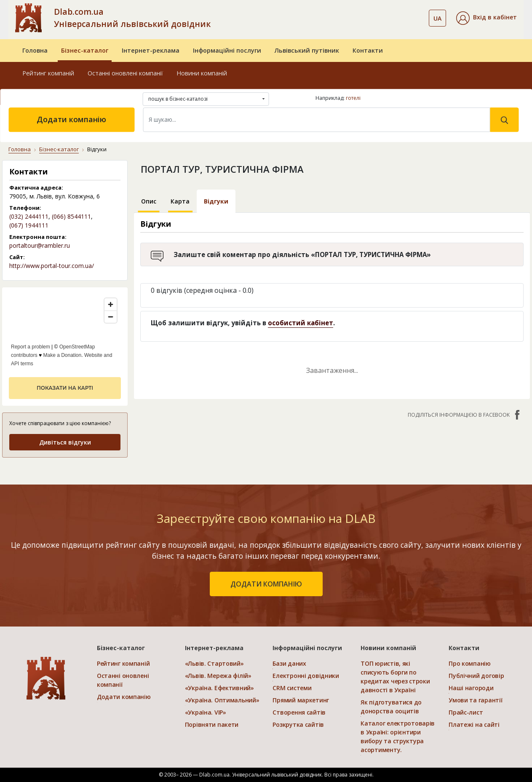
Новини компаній (202, 73)
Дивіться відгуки (65, 442)
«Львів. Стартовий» (214, 663)
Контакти (368, 50)
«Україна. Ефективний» (219, 688)
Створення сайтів (299, 712)
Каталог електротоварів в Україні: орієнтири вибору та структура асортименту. (398, 736)
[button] (487, 18)
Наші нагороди (471, 688)
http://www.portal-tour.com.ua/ (52, 266)
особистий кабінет (301, 323)
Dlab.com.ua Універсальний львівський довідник (132, 18)
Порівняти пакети (212, 724)
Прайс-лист (466, 712)
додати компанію (266, 584)
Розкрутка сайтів (298, 724)
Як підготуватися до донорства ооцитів (391, 707)
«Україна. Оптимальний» (222, 700)
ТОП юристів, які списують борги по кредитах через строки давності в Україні (395, 677)
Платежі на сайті (474, 724)
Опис (149, 201)
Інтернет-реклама (151, 50)
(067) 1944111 (29, 225)
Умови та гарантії (475, 700)
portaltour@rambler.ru (40, 245)
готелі (353, 98)
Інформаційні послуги (227, 50)
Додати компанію (71, 119)
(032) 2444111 (29, 216)
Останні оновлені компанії (125, 73)
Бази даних (289, 663)
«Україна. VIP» (206, 712)
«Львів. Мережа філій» (218, 676)
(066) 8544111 (71, 216)
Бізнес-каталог (85, 50)
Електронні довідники (306, 676)
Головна (35, 50)
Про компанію (470, 663)
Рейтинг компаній (48, 73)
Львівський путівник (307, 50)
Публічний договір (476, 676)
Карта (180, 201)
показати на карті (65, 388)
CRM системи (292, 688)
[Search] (317, 120)
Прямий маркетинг (301, 700)
